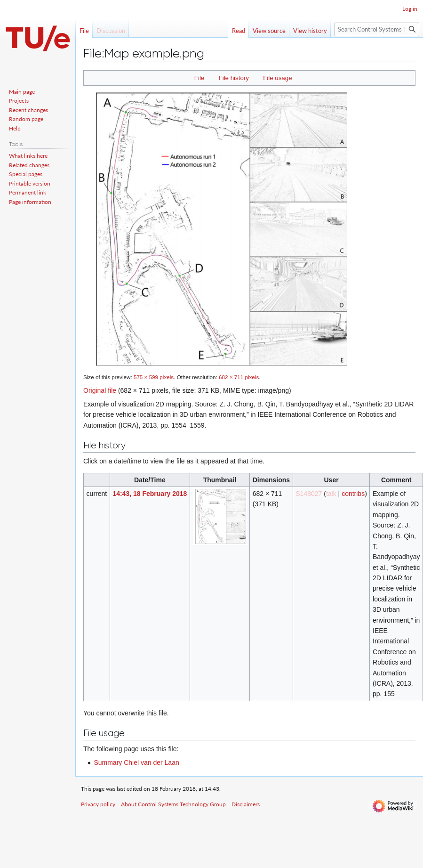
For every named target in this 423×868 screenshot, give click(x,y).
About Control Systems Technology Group (173, 804)
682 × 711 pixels (239, 377)
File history (234, 78)
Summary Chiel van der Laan (136, 763)
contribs (353, 494)
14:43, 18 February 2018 (150, 494)
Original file (100, 390)
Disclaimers (246, 804)
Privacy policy (98, 804)
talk (331, 494)
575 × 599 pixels (154, 377)
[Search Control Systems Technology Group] (377, 29)
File (199, 78)
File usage (277, 78)
